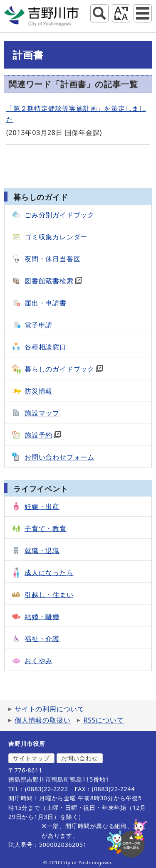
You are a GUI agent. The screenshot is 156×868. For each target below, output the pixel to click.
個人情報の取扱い (42, 720)
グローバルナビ (143, 13)
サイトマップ (31, 758)
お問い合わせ (80, 758)
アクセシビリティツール (121, 13)
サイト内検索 (99, 13)
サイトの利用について (50, 709)
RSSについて (103, 720)
